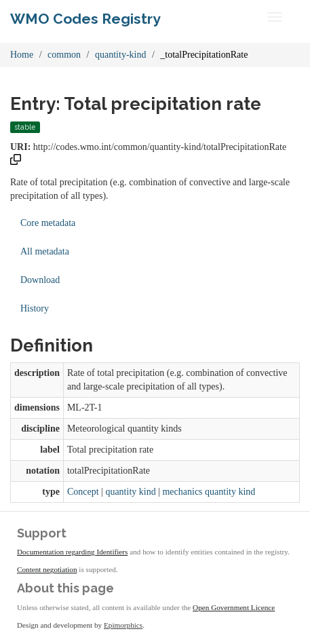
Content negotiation (47, 569)
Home (22, 55)
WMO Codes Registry (85, 19)
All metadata (45, 251)
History (35, 308)
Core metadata (48, 223)
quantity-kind (120, 55)
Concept (83, 492)
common (64, 55)
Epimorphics (123, 625)
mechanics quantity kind (209, 492)
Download (40, 280)
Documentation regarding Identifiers (72, 552)
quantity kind (130, 492)
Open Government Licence (234, 607)
